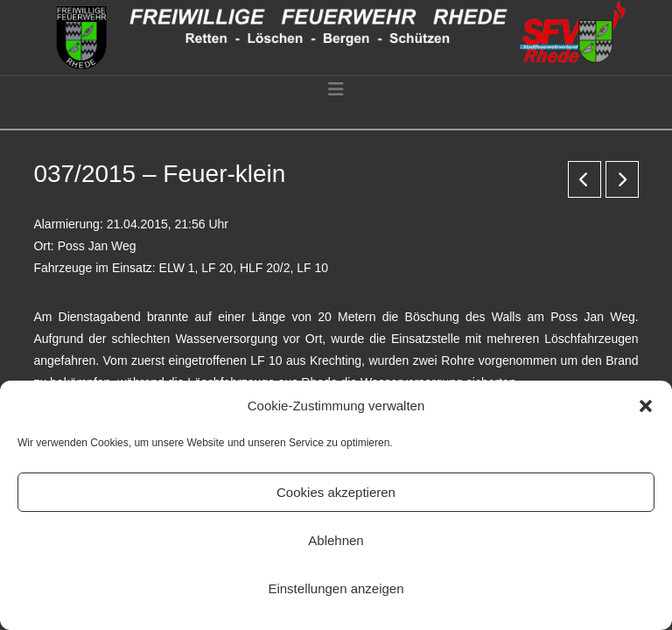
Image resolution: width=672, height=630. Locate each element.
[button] (646, 406)
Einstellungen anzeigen (336, 588)
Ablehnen (336, 540)
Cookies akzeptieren (336, 492)
